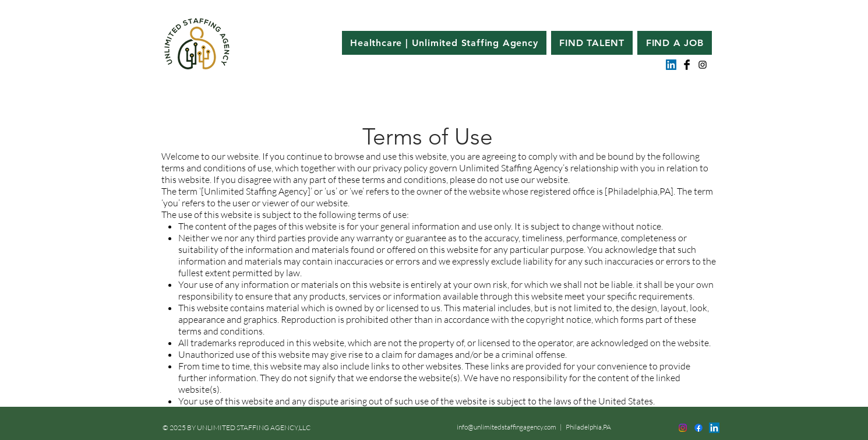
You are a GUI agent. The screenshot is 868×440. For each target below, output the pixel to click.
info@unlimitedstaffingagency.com (507, 427)
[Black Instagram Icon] (703, 65)
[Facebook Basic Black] (687, 65)
